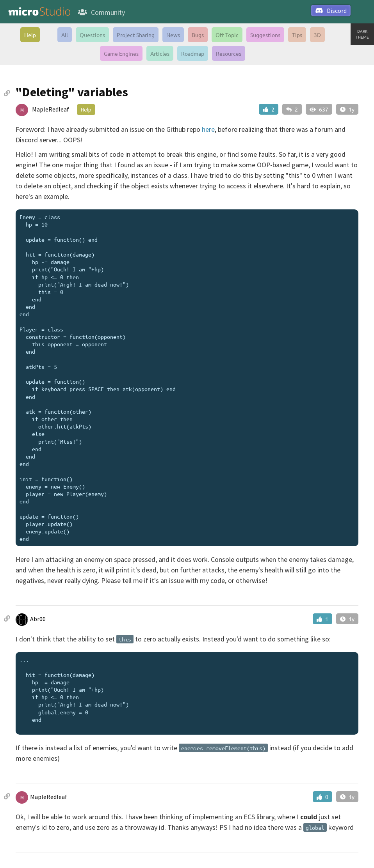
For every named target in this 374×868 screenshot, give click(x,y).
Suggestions (265, 35)
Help (30, 35)
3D (317, 35)
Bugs (198, 35)
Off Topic (227, 35)
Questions (92, 35)
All (65, 35)
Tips (297, 35)
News (173, 35)
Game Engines (121, 53)
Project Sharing (136, 35)
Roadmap (193, 53)
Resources (229, 53)
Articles (160, 53)
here (208, 129)
